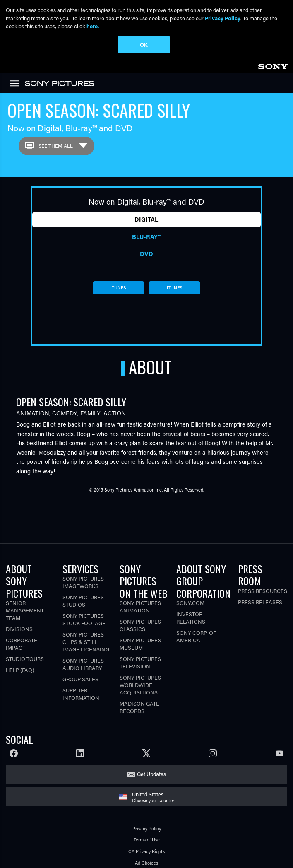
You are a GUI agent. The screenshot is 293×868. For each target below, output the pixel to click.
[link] (14, 60)
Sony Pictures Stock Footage (84, 596)
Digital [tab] (146, 196)
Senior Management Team (25, 587)
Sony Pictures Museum (140, 620)
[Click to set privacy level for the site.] (169, 851)
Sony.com (190, 579)
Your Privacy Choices (139, 851)
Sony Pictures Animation (140, 583)
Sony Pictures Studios (83, 577)
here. (93, 26)
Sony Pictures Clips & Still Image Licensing (86, 618)
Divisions (19, 605)
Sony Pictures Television (140, 639)
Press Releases (260, 578)
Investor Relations (191, 594)
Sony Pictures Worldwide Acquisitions (140, 661)
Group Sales (80, 656)
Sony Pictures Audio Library (83, 641)
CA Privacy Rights (146, 828)
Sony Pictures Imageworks (83, 559)
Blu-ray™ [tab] (146, 213)
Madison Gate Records (139, 684)
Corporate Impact (22, 620)
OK (144, 45)
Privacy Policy (147, 805)
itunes (118, 265)
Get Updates (151, 751)
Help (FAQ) (20, 646)
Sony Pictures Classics (140, 602)
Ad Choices (146, 839)
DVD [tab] (146, 230)
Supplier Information (81, 671)
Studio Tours (25, 635)
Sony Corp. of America (196, 613)
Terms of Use (147, 816)
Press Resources (263, 567)
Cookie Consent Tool (146, 862)
